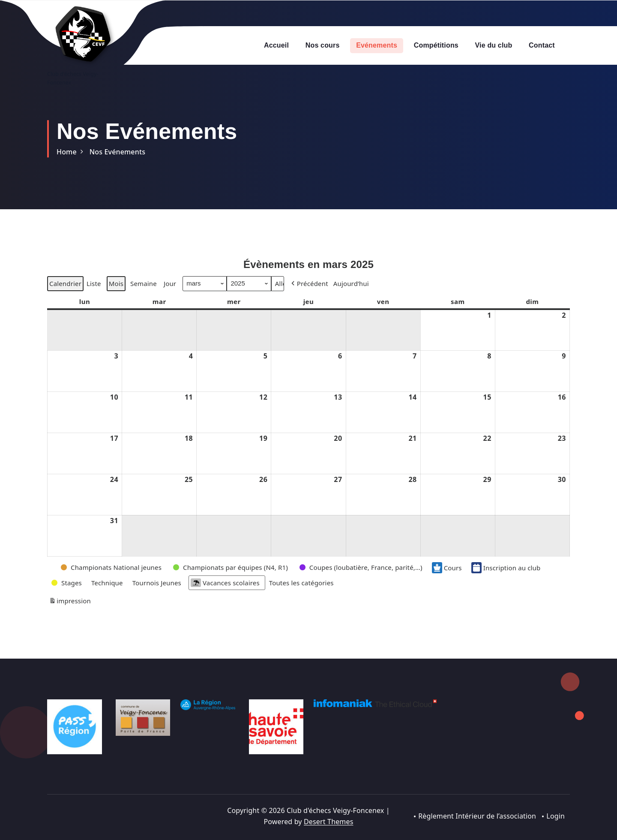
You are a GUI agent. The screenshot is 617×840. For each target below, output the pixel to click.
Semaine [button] (144, 302)
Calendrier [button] (65, 304)
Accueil (276, 45)
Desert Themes (328, 822)
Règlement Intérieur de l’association (477, 816)
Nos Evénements (117, 152)
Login (556, 816)
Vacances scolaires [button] (225, 601)
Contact (542, 45)
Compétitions (436, 45)
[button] (309, 302)
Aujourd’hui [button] (351, 302)
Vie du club (494, 45)
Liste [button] (94, 304)
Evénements (377, 45)
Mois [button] (116, 302)
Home (67, 152)
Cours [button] (447, 586)
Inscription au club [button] (506, 586)
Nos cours (323, 45)
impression (70, 621)
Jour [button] (170, 302)
